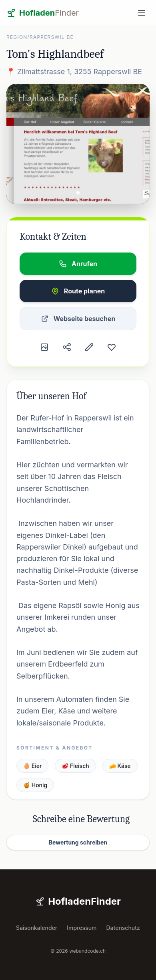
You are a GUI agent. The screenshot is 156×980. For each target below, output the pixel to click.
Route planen (78, 291)
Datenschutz (123, 928)
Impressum (82, 928)
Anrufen (78, 264)
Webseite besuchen (78, 319)
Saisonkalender (37, 928)
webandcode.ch (87, 951)
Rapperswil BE (52, 37)
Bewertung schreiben (78, 842)
